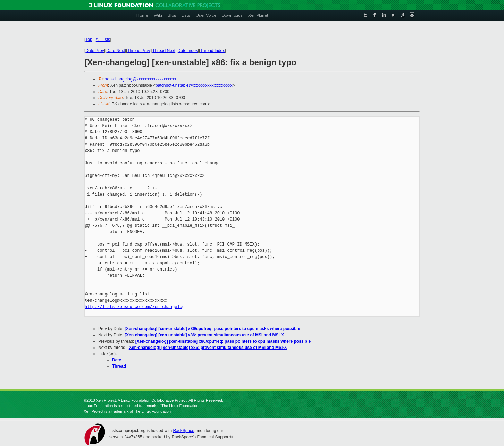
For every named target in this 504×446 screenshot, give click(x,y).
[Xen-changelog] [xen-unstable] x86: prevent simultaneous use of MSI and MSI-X (204, 335)
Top (89, 40)
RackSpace (183, 431)
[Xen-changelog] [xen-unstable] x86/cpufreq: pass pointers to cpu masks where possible (212, 329)
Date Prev (95, 51)
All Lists (103, 40)
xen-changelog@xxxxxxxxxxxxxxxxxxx (141, 79)
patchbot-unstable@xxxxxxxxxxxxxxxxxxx (194, 85)
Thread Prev (138, 51)
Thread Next (164, 51)
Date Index (188, 51)
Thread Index (213, 51)
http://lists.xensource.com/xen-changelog (135, 307)
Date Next (115, 51)
